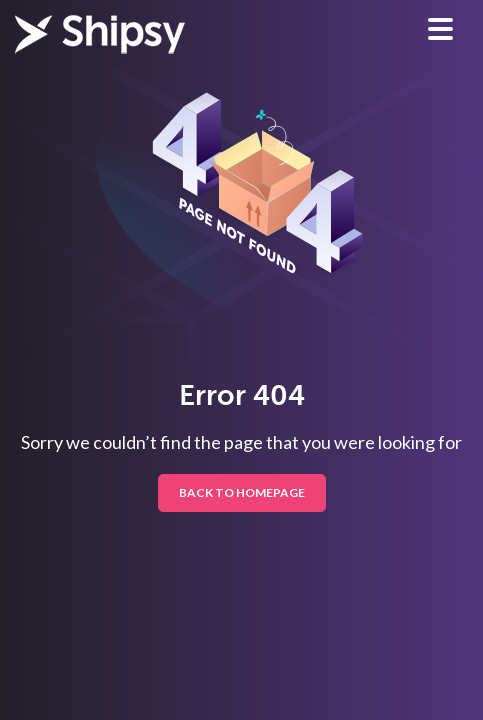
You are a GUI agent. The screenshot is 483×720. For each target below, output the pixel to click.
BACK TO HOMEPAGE (242, 492)
